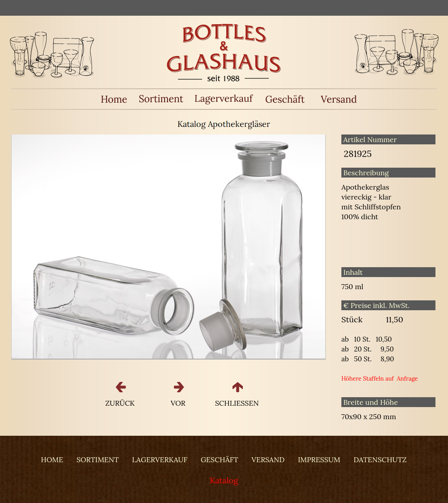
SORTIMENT (98, 460)
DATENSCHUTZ (380, 460)
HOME (52, 460)
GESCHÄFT (220, 460)
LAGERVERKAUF (160, 460)
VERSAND (268, 460)
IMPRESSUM (319, 460)
